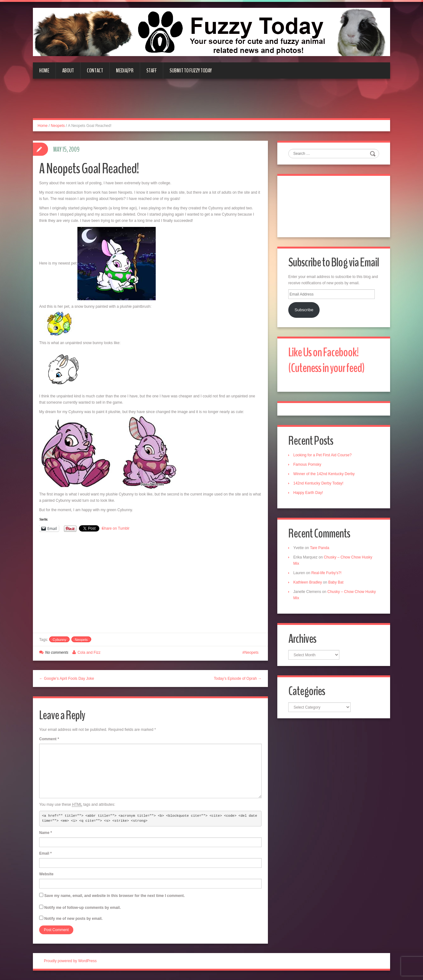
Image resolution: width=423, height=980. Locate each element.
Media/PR (125, 71)
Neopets (58, 126)
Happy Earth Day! (308, 493)
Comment (49, 739)
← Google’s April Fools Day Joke (67, 679)
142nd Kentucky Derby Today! (318, 483)
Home (44, 71)
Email (45, 853)
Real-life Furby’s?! (326, 573)
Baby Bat (336, 582)
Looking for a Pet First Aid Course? (322, 455)
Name (46, 833)
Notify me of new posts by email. (73, 919)
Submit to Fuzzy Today (191, 71)
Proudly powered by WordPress (70, 961)
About (68, 71)
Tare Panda (319, 548)
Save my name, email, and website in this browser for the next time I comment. (114, 896)
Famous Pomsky (307, 464)
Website (46, 874)
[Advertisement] (211, 102)
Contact (95, 71)
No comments (57, 652)
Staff (151, 71)
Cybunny (59, 640)
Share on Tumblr (116, 528)
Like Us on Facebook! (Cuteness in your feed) (326, 360)
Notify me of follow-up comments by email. (82, 908)
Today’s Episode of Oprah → (238, 679)
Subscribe (304, 310)
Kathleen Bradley (308, 582)
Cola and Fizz (89, 652)
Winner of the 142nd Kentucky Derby (324, 474)
